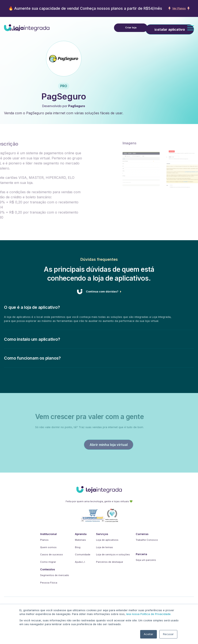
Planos (44, 540)
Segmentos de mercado (55, 575)
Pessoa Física (49, 583)
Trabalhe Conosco (147, 540)
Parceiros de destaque (110, 562)
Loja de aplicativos (107, 540)
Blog (78, 547)
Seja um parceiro (146, 560)
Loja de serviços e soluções (113, 554)
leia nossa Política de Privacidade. (149, 614)
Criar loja (131, 28)
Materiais (80, 540)
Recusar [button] (168, 634)
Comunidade (83, 554)
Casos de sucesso (52, 554)
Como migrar (48, 562)
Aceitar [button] (148, 634)
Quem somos (48, 547)
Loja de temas (104, 547)
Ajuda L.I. (80, 562)
